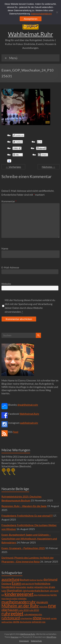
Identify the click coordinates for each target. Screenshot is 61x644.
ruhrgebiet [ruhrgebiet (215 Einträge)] (12, 613)
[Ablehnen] (57, 12)
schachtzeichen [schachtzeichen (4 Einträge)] (26, 618)
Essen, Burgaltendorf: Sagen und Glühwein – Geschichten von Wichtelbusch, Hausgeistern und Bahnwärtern (29, 538)
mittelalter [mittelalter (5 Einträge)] (22, 598)
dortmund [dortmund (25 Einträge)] (50, 579)
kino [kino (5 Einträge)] (36, 595)
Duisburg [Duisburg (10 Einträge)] (6, 584)
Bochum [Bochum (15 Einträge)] (24, 580)
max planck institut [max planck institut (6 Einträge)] (9, 598)
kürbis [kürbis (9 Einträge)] (54, 595)
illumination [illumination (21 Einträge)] (14, 590)
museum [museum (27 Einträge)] (42, 602)
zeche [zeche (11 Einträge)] (16, 622)
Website (6, 284)
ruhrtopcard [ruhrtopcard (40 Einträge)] (11, 618)
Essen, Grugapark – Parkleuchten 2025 (23, 548)
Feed (16, 432)
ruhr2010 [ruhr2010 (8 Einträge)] (34, 610)
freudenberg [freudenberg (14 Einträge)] (8, 587)
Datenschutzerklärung (41, 14)
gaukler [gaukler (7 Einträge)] (30, 587)
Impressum (24, 641)
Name (5, 248)
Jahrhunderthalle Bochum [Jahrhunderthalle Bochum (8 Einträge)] (36, 591)
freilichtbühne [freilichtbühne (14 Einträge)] (42, 583)
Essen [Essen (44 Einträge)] (16, 583)
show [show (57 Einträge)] (37, 618)
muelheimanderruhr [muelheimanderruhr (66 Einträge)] (19, 602)
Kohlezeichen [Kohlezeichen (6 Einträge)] (44, 595)
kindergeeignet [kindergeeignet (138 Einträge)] (19, 594)
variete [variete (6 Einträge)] (54, 618)
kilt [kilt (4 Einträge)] (3, 595)
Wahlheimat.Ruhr (30, 34)
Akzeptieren (31, 19)
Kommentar (9, 201)
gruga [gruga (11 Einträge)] (52, 587)
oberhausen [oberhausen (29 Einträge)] (10, 610)
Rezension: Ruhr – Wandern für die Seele (24, 506)
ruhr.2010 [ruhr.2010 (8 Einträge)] (24, 610)
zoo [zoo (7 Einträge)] (44, 622)
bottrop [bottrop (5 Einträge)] (33, 580)
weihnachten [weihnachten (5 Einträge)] (7, 622)
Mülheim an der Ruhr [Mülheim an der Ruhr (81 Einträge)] (20, 606)
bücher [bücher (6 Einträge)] (40, 580)
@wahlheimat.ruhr (28, 405)
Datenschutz (36, 641)
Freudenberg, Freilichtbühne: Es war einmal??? (27, 516)
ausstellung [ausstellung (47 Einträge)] (10, 579)
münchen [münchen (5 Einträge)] (43, 607)
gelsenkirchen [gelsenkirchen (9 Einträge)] (41, 587)
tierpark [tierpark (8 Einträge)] (46, 618)
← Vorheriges (13, 167)
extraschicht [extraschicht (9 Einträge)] (28, 584)
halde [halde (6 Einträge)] (4, 591)
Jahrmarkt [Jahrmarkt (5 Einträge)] (54, 591)
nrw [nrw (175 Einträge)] (52, 606)
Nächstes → (49, 167)
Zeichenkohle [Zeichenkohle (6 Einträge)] (25, 622)
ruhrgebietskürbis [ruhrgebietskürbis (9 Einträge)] (33, 614)
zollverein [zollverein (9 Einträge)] (37, 622)
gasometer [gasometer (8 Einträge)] (21, 587)
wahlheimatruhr (29, 423)
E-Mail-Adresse (10, 267)
